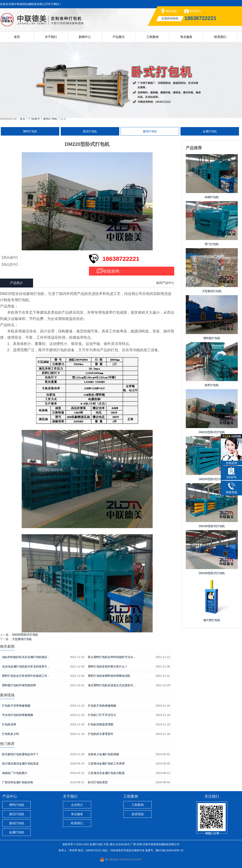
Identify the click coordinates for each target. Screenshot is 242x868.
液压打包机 (90, 131)
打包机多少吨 (10, 734)
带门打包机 (212, 244)
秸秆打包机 (212, 385)
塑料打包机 (30, 131)
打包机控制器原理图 (101, 724)
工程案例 (152, 37)
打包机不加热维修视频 (102, 706)
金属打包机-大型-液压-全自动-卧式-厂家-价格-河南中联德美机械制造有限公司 (135, 844)
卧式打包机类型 (98, 782)
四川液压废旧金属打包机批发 (20, 764)
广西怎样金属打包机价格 (18, 782)
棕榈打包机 (212, 197)
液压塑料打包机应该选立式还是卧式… (112, 685)
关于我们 (51, 37)
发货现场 (138, 814)
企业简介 (77, 805)
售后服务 (186, 37)
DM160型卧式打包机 (212, 573)
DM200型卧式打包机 (25, 635)
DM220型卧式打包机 (212, 432)
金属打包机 (210, 131)
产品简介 (17, 283)
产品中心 (10, 796)
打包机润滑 (9, 724)
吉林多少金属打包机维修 (103, 754)
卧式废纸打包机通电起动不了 (20, 754)
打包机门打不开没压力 (102, 715)
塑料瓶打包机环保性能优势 (19, 685)
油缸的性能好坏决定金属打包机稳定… (26, 657)
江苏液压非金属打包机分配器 (106, 773)
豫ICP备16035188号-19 (170, 850)
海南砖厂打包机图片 (15, 773)
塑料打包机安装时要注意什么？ (108, 666)
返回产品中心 (165, 283)
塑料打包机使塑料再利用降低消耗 (109, 676)
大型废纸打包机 (22, 639)
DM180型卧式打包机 (212, 526)
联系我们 (196, 11)
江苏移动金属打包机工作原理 (106, 764)
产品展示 (119, 37)
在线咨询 (111, 271)
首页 (17, 37)
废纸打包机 (50, 118)
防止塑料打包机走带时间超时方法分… (112, 657)
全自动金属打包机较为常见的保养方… (26, 666)
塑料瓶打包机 (212, 338)
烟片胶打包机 (212, 620)
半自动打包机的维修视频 (18, 715)
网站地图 (171, 11)
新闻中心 (85, 37)
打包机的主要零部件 (101, 734)
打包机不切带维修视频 (16, 706)
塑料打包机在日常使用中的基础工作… (26, 676)
